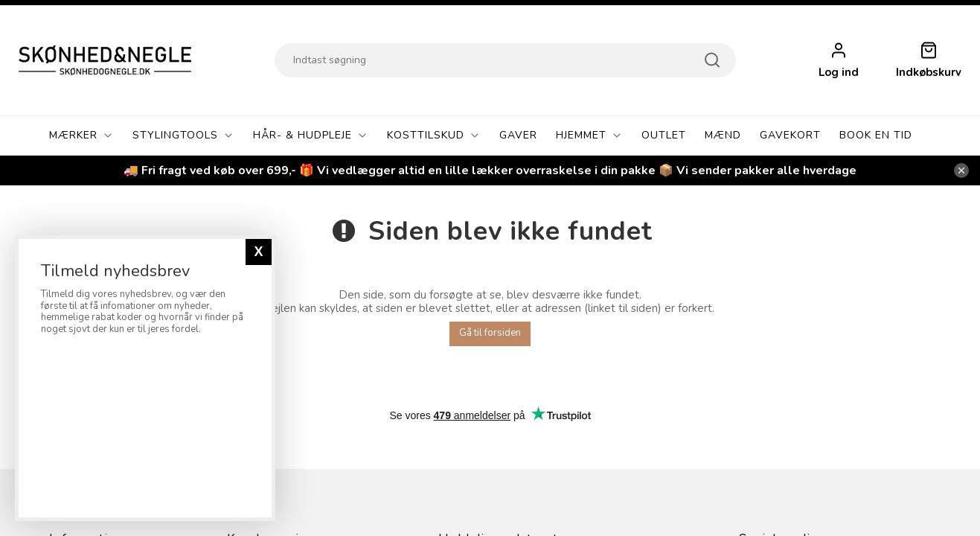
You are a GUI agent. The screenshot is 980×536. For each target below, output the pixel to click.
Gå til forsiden (490, 333)
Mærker (81, 135)
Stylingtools (183, 135)
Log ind (839, 73)
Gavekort (790, 135)
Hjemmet (589, 135)
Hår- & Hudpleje (311, 135)
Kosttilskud (434, 135)
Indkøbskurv (929, 73)
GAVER (518, 135)
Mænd (723, 135)
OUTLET (664, 135)
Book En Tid (876, 135)
